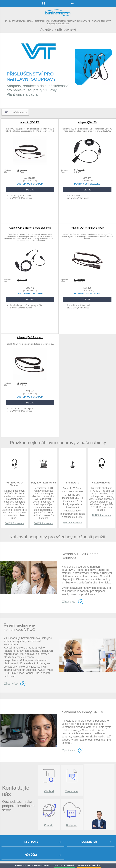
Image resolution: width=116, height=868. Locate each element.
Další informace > (14, 523)
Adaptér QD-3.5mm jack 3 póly (87, 228)
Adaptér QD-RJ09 (30, 122)
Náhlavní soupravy (77, 21)
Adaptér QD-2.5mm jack (30, 337)
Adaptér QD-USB (87, 122)
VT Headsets (22, 170)
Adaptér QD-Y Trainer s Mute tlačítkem (30, 228)
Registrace (71, 791)
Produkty (9, 21)
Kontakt (49, 825)
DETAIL (30, 190)
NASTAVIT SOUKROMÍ (64, 866)
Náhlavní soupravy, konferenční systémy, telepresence (41, 21)
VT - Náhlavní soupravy (98, 21)
